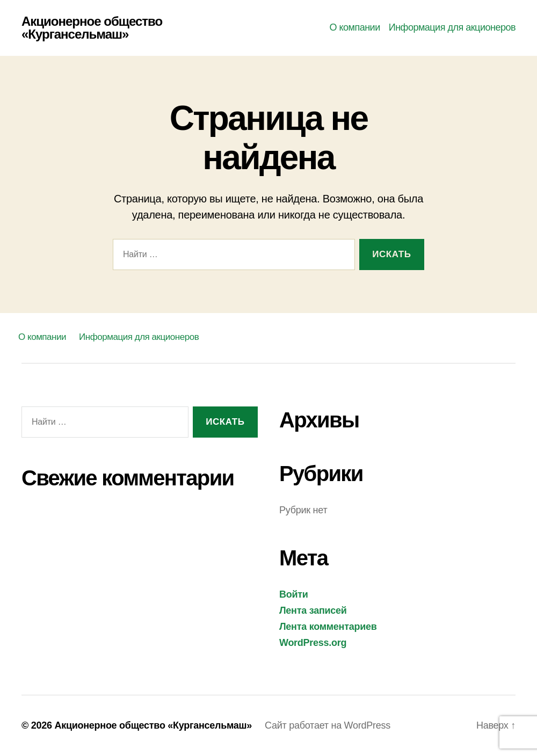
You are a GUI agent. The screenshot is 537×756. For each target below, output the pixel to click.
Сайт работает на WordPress (328, 725)
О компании (354, 27)
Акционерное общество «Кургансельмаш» (92, 28)
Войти (294, 594)
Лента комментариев (328, 627)
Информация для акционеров (452, 27)
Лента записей (313, 610)
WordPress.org (313, 643)
